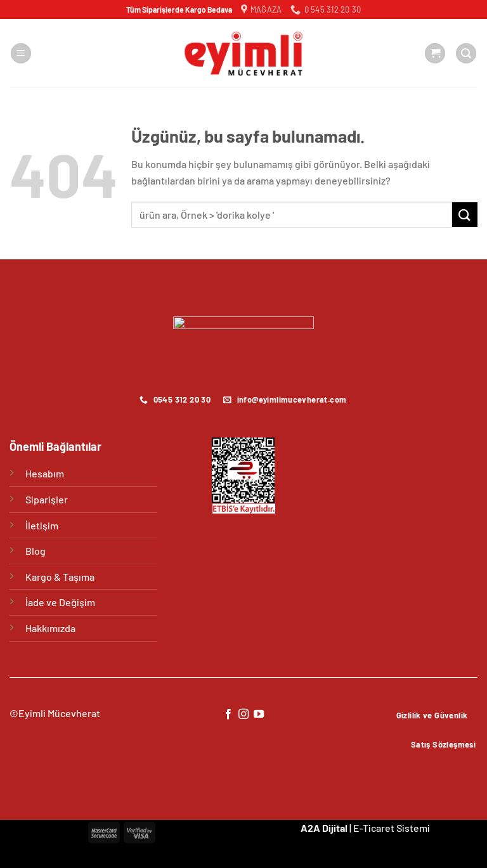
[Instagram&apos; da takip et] (243, 715)
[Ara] (466, 54)
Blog (36, 551)
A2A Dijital (324, 828)
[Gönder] (465, 215)
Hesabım (45, 473)
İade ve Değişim (60, 602)
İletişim (42, 525)
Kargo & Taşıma (60, 577)
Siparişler (47, 499)
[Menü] (21, 54)
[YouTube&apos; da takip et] (259, 715)
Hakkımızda (50, 628)
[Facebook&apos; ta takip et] (228, 715)
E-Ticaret (374, 828)
